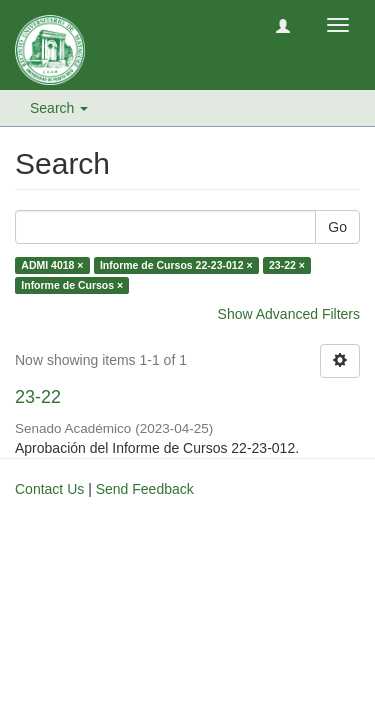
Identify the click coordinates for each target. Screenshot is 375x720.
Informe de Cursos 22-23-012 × (176, 265)
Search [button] (59, 108)
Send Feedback (145, 489)
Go (337, 227)
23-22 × (287, 265)
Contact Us (49, 489)
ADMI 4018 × (52, 265)
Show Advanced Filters (289, 314)
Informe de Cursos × (72, 285)
